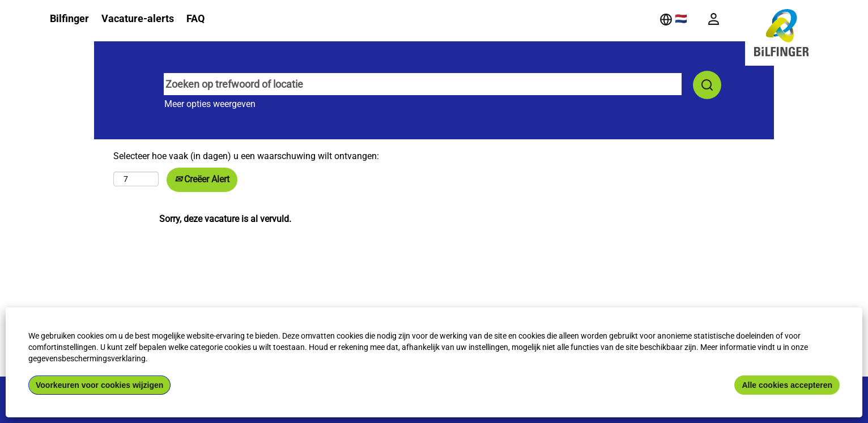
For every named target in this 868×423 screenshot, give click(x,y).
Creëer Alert (202, 179)
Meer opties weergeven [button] (210, 104)
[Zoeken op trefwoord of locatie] (423, 84)
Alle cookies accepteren (787, 385)
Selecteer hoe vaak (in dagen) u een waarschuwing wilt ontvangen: (246, 156)
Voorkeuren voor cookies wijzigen (99, 385)
